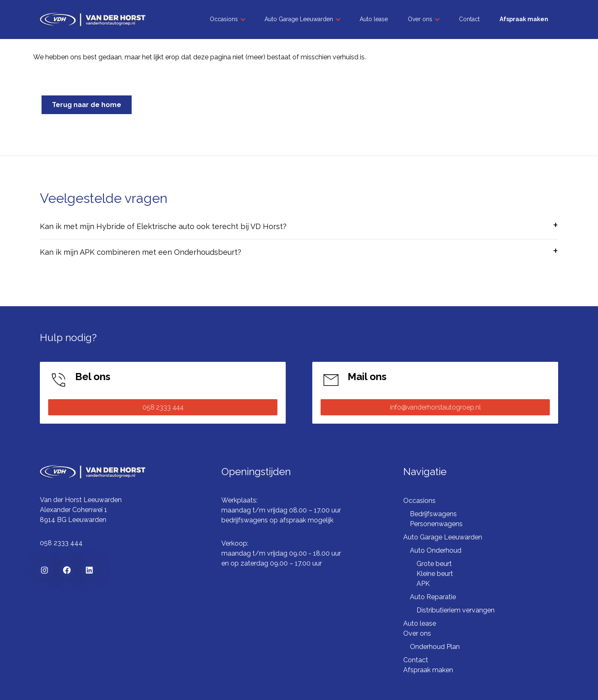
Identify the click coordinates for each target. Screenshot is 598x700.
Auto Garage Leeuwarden (299, 19)
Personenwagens (436, 524)
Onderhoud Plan (435, 647)
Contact (469, 19)
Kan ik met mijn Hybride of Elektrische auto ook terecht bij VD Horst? (163, 226)
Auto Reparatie (433, 597)
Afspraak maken (524, 19)
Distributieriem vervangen (456, 610)
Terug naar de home (87, 105)
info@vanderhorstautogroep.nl (435, 407)
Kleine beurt (435, 574)
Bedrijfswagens (433, 514)
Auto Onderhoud (436, 550)
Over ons (420, 19)
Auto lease (374, 19)
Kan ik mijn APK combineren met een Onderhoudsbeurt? (141, 252)
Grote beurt (434, 564)
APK (423, 584)
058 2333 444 (163, 407)
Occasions (224, 19)
